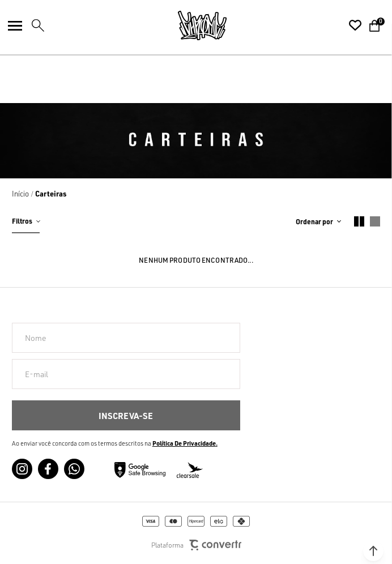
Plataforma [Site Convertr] (196, 545)
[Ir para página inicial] (20, 194)
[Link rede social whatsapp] (74, 469)
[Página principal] (202, 25)
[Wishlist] (355, 25)
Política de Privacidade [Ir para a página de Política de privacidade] (184, 443)
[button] (373, 551)
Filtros (22, 221)
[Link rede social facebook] (48, 469)
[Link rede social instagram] (22, 469)
